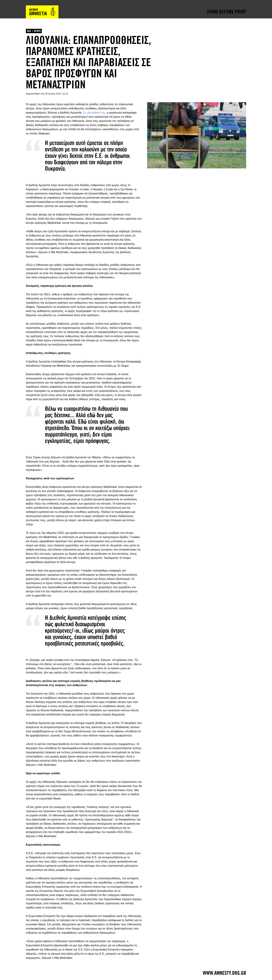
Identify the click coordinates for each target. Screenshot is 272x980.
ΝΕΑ (29, 31)
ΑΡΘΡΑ (37, 31)
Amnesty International (42, 12)
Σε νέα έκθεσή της (94, 113)
